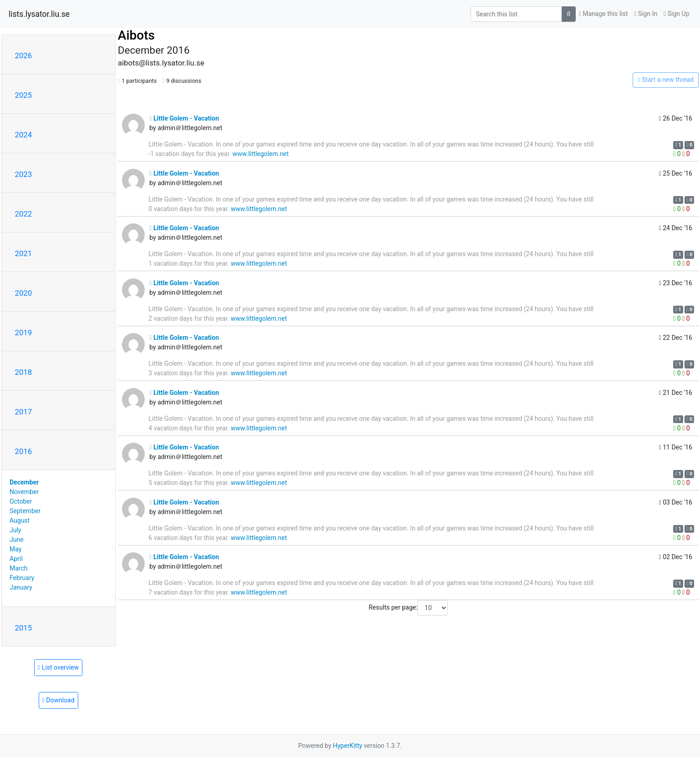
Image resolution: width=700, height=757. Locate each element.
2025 (24, 95)
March (19, 568)
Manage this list (604, 14)
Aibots (136, 35)
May (15, 549)
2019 (24, 333)
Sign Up (676, 14)
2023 (24, 174)
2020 (24, 293)
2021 (24, 253)
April (16, 559)
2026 (24, 56)
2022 (24, 214)
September (25, 511)
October (21, 501)
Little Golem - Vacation (184, 118)
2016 (24, 451)
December (24, 482)
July (15, 530)
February (22, 578)
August (20, 520)
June (17, 540)
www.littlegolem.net (261, 154)
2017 (24, 412)
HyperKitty (347, 746)
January (21, 587)
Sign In (646, 14)
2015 (24, 628)
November (24, 492)
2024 (24, 135)
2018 (24, 372)
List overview (58, 667)
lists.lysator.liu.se (39, 14)
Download (58, 700)
